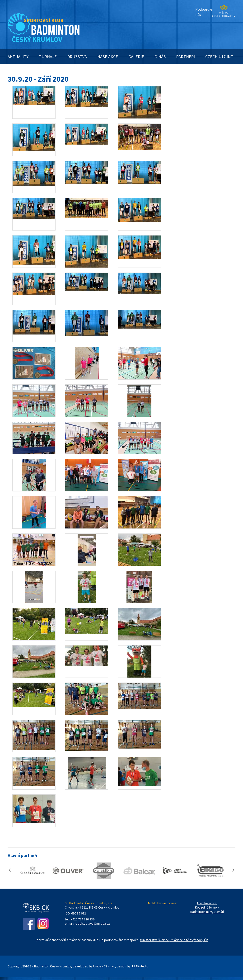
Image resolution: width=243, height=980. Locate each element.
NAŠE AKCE (108, 57)
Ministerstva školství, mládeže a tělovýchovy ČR (174, 940)
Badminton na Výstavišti (207, 912)
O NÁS (160, 57)
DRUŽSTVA (77, 57)
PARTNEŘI (185, 57)
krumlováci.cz (207, 903)
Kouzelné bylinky (207, 907)
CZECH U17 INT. (220, 57)
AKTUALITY (18, 57)
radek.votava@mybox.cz (92, 923)
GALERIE (136, 57)
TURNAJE (48, 57)
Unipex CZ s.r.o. (104, 966)
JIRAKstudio (140, 966)
